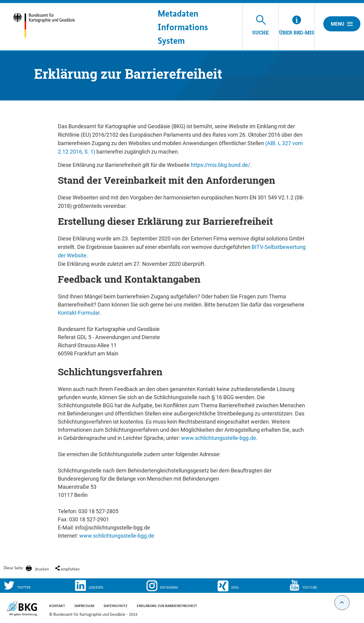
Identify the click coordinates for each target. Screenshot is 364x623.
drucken (42, 569)
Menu (342, 24)
